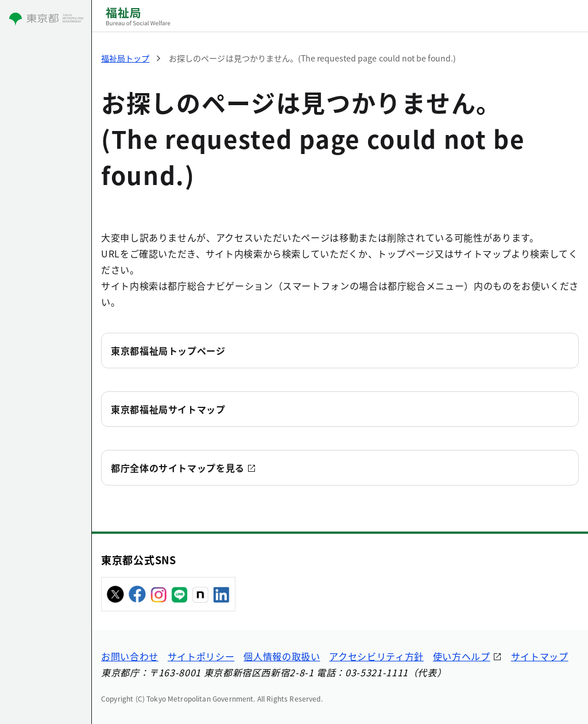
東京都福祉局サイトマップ (168, 409)
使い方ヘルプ (462, 656)
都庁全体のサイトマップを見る (178, 468)
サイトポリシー (201, 656)
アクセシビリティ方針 (376, 656)
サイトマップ (540, 656)
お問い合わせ (130, 656)
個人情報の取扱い (282, 656)
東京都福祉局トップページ (168, 351)
